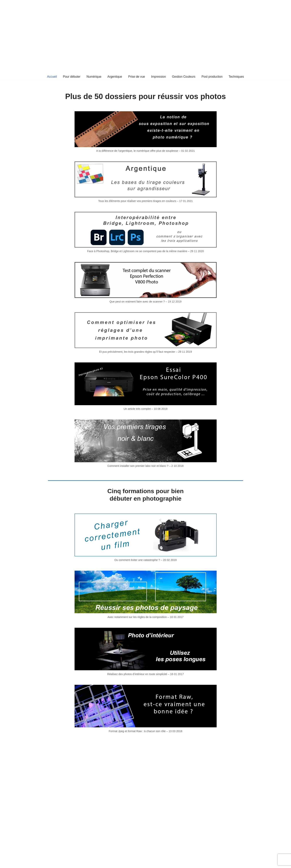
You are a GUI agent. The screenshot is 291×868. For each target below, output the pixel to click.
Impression (158, 77)
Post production (212, 77)
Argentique (115, 77)
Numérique (94, 77)
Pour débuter (71, 77)
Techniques (237, 77)
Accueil (51, 77)
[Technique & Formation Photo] (147, 8)
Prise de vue (136, 77)
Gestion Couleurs (184, 77)
